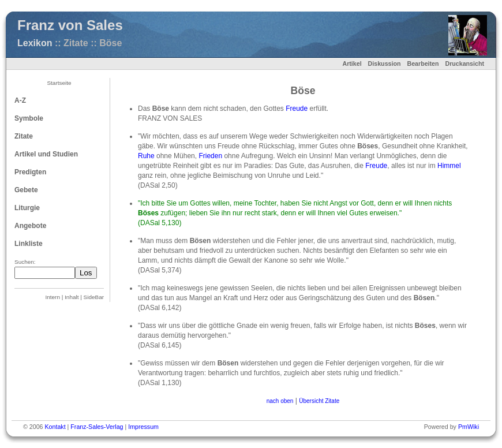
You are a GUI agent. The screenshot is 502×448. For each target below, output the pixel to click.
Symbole (29, 118)
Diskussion (385, 64)
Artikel (352, 64)
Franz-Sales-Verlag (97, 427)
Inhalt (72, 297)
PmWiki (469, 427)
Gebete (26, 190)
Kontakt (55, 427)
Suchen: (25, 262)
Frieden (210, 156)
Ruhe (146, 156)
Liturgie (27, 208)
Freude (297, 109)
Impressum (143, 427)
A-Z (20, 100)
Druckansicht (464, 64)
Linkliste (29, 244)
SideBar (94, 297)
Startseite (59, 83)
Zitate (24, 136)
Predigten (30, 172)
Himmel (449, 166)
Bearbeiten (423, 64)
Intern (53, 297)
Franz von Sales (70, 25)
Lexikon (35, 43)
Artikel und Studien (46, 154)
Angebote (30, 226)
